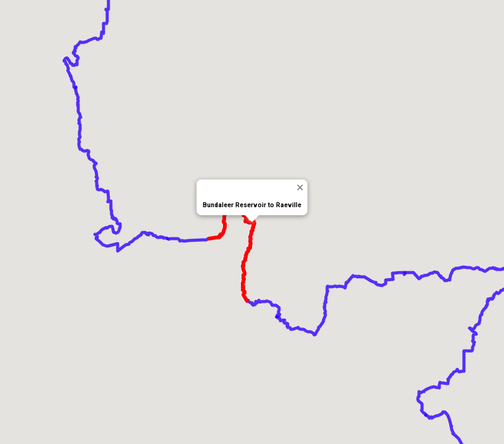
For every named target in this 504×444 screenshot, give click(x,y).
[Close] (300, 187)
